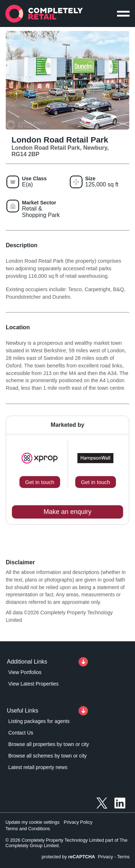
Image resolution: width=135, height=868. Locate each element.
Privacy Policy (78, 822)
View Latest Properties (33, 684)
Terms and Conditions (28, 829)
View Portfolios (25, 672)
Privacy (105, 857)
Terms (123, 857)
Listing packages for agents (39, 721)
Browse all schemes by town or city (48, 756)
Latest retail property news (38, 767)
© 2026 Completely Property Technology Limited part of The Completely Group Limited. (66, 843)
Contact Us (21, 733)
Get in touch (40, 482)
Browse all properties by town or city (49, 744)
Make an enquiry (67, 512)
